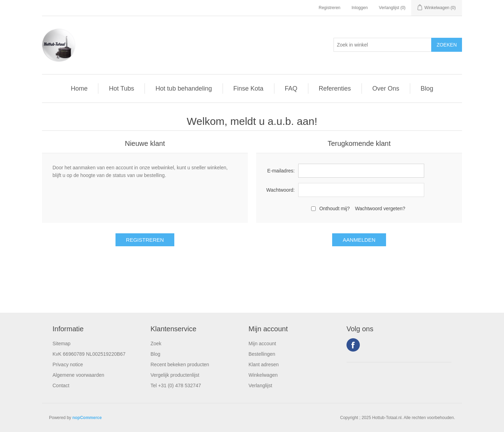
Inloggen (360, 8)
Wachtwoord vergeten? (380, 208)
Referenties (335, 88)
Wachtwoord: (281, 190)
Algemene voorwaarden (78, 375)
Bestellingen (262, 354)
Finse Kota (248, 88)
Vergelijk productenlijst (175, 375)
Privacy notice (68, 364)
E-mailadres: (281, 171)
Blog (427, 88)
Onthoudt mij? (334, 208)
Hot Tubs (121, 88)
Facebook (353, 345)
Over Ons (386, 88)
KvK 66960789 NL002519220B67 (89, 354)
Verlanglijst (260, 385)
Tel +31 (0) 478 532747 (176, 385)
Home (79, 88)
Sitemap (61, 344)
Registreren (329, 8)
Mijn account (262, 344)
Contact (61, 385)
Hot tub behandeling (184, 88)
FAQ (291, 88)
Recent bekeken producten (180, 364)
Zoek (156, 344)
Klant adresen (264, 364)
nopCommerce (87, 418)
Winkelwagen (263, 375)
